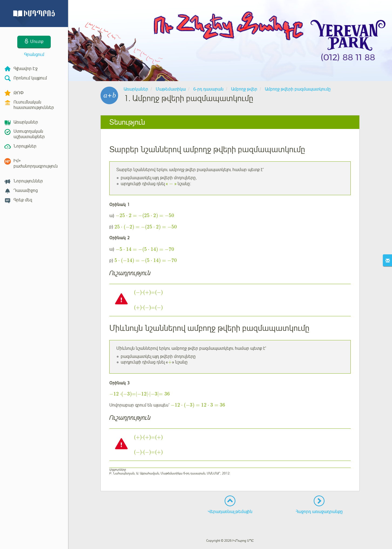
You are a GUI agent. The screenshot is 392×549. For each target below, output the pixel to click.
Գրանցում (34, 55)
